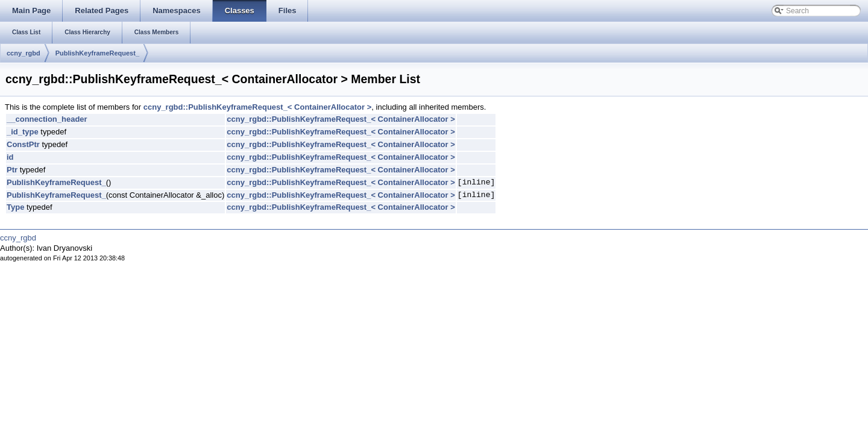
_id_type (23, 132)
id (10, 157)
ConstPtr (23, 144)
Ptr (12, 170)
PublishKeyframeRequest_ (97, 53)
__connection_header (47, 119)
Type (15, 207)
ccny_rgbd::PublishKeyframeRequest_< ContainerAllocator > (258, 107)
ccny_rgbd (24, 53)
